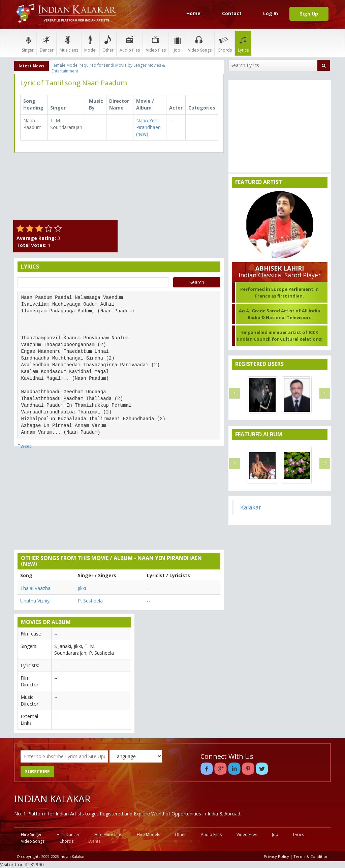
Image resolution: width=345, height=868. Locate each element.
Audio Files (211, 834)
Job (177, 43)
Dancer (47, 43)
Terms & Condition (311, 856)
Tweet (24, 446)
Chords (225, 43)
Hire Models (148, 834)
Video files (156, 43)
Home (193, 13)
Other (108, 43)
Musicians (69, 43)
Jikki (82, 588)
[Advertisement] (172, 200)
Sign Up (309, 14)
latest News (32, 66)
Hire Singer (31, 834)
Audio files (130, 43)
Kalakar (251, 507)
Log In (271, 13)
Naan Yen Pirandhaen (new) (148, 127)
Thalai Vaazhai (36, 588)
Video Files (247, 834)
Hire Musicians (108, 834)
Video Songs (200, 43)
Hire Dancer (68, 834)
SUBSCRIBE (37, 771)
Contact (232, 13)
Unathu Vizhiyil (36, 601)
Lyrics (243, 43)
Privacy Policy (276, 856)
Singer (28, 43)
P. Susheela (90, 601)
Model (90, 43)
